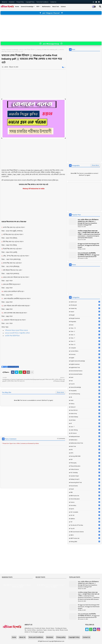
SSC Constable (85, 512)
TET (85, 522)
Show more (60, 392)
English (85, 358)
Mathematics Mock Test (85, 443)
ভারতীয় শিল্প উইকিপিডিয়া (12, 336)
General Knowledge (27, 7)
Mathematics (46, 7)
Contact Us (86, 637)
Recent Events (85, 486)
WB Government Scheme (85, 532)
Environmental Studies (85, 374)
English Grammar (85, 364)
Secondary (85, 505)
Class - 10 (85, 328)
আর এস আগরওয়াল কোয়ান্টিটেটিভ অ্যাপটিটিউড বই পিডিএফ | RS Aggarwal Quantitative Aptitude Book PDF (88, 255)
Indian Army (85, 413)
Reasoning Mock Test (85, 482)
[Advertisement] (51, 28)
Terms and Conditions (42, 2)
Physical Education (85, 466)
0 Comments (61, 438)
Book (85, 325)
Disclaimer (12, 2)
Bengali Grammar (85, 318)
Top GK (85, 528)
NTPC (85, 453)
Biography (85, 321)
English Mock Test (85, 367)
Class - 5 (85, 335)
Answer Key (85, 308)
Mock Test (56, 7)
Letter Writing (85, 430)
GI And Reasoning (85, 394)
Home (17, 7)
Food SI (85, 384)
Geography (85, 391)
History (85, 404)
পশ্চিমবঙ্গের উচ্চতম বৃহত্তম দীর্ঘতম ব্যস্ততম (16, 330)
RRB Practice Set (85, 496)
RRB (85, 492)
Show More (95, 165)
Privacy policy (61, 637)
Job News (85, 420)
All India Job (85, 305)
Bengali (85, 315)
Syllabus (85, 519)
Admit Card (85, 302)
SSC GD (85, 515)
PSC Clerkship (85, 473)
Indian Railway (85, 417)
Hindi (85, 400)
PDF (38, 7)
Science (63, 7)
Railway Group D (85, 479)
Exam (85, 377)
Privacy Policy (20, 2)
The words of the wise (85, 525)
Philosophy (85, 463)
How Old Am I (85, 410)
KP (85, 423)
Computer (85, 348)
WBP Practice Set (85, 538)
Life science (85, 433)
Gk (85, 397)
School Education (85, 499)
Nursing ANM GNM (85, 456)
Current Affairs (85, 351)
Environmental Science (85, 371)
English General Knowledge (85, 361)
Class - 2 (85, 331)
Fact (85, 381)
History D (85, 407)
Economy (85, 354)
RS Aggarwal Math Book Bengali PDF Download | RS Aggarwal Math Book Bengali (88, 245)
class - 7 (85, 338)
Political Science (85, 469)
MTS (85, 450)
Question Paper (85, 476)
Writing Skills (85, 542)
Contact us (53, 2)
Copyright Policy (30, 2)
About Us (5, 2)
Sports (85, 509)
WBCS (85, 535)
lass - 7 (85, 427)
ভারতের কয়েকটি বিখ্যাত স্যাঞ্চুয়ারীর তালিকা (17, 333)
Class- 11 (85, 341)
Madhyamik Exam (85, 436)
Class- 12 (85, 344)
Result (85, 489)
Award (85, 312)
